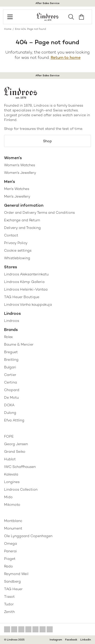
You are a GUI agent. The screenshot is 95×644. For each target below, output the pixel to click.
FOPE (9, 436)
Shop (48, 141)
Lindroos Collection (21, 489)
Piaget (10, 559)
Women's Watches (20, 165)
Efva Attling (14, 420)
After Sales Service (48, 3)
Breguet (11, 352)
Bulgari (10, 367)
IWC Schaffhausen (20, 467)
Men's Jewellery (17, 196)
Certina (11, 382)
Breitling (11, 360)
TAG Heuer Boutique (22, 297)
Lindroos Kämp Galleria (24, 282)
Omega (11, 543)
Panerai (11, 551)
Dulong (10, 413)
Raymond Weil (16, 574)
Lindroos (12, 321)
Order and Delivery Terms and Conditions (39, 212)
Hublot (10, 459)
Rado (8, 566)
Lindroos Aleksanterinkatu (26, 274)
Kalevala (11, 474)
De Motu (11, 397)
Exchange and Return (22, 220)
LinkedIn (86, 640)
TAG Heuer (13, 589)
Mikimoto (12, 505)
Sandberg (12, 581)
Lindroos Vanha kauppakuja (28, 304)
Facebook (71, 640)
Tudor (9, 604)
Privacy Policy (16, 243)
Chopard (12, 390)
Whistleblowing (17, 258)
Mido (8, 497)
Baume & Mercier (19, 344)
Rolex (8, 337)
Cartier (10, 375)
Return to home (66, 57)
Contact (11, 235)
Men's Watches (17, 189)
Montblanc (13, 521)
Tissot (9, 597)
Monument (13, 528)
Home (8, 29)
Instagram (56, 640)
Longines (12, 482)
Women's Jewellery (20, 173)
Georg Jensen (16, 444)
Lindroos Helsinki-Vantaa (26, 289)
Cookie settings (18, 250)
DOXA (9, 405)
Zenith (9, 612)
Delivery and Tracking (22, 228)
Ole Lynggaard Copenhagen (28, 536)
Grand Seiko (15, 451)
